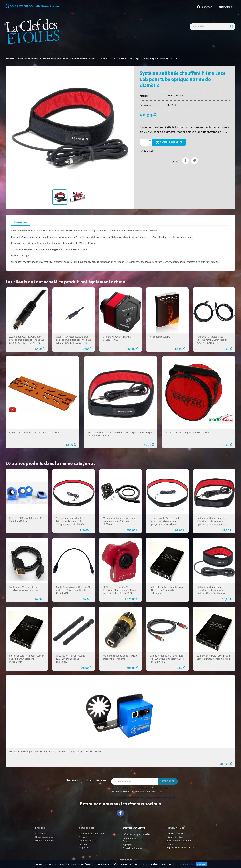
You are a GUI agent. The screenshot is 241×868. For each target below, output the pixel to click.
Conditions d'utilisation (91, 834)
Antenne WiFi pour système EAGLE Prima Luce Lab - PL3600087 (71, 659)
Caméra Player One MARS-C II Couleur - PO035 (118, 338)
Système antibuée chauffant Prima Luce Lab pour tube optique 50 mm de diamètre (211, 590)
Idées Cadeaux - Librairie (173, 21)
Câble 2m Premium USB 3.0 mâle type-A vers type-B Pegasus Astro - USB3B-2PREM (167, 659)
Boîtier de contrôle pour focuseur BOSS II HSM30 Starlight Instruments (27, 659)
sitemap (83, 844)
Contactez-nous (87, 841)
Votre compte (134, 828)
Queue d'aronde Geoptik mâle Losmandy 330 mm (35, 433)
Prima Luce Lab (175, 96)
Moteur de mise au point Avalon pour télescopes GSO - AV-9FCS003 (120, 521)
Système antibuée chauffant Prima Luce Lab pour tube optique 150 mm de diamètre (120, 434)
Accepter (201, 864)
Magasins (84, 848)
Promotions (41, 834)
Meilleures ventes (44, 841)
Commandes (129, 838)
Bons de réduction (132, 848)
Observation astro (84, 21)
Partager (186, 161)
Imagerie (103, 21)
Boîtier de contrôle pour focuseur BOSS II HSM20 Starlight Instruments (167, 590)
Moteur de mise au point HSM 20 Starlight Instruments (120, 657)
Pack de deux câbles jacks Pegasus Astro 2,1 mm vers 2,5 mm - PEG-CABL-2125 (212, 340)
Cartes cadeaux (199, 21)
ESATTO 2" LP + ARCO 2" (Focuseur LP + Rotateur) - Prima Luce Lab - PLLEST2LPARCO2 (120, 590)
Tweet (194, 161)
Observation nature (122, 21)
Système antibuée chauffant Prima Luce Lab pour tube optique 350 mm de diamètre (165, 521)
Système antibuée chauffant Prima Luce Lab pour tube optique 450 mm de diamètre (71, 521)
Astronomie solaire (160, 337)
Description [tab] (20, 222)
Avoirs (126, 841)
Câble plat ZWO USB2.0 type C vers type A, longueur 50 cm (25, 589)
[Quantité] (144, 142)
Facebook (121, 813)
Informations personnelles (137, 835)
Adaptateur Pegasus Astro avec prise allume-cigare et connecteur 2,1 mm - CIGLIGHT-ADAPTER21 (74, 340)
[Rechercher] (213, 32)
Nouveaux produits (45, 837)
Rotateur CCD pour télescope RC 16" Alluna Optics (26, 520)
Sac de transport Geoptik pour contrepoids (188, 433)
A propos (84, 837)
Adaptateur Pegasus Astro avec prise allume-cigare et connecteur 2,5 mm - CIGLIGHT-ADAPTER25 (27, 340)
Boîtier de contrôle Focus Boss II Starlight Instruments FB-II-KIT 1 (213, 657)
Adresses (128, 845)
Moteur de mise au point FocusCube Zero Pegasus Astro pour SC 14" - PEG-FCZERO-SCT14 (55, 752)
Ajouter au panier (169, 142)
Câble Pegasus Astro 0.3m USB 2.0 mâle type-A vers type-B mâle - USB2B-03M (73, 590)
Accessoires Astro (146, 21)
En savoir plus (188, 864)
